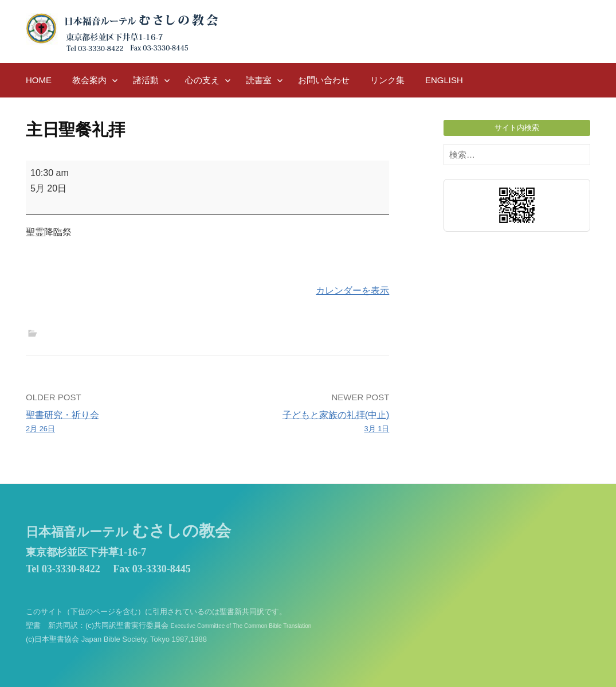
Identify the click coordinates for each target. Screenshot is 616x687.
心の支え (202, 80)
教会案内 (89, 80)
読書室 (259, 80)
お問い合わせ (324, 80)
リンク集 (387, 80)
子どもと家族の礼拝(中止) (302, 423)
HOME (39, 80)
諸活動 (146, 80)
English (444, 80)
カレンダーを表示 (352, 290)
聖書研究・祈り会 (113, 423)
